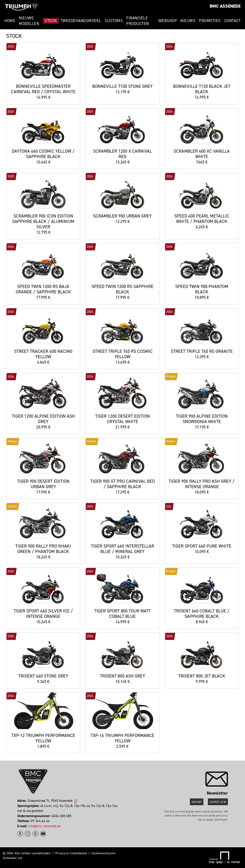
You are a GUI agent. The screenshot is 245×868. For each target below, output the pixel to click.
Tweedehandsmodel (81, 21)
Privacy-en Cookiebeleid (71, 853)
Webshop (168, 21)
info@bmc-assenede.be (44, 826)
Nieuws (188, 21)
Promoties (210, 21)
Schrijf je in (218, 802)
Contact (233, 21)
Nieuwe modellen (29, 21)
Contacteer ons (13, 858)
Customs (114, 21)
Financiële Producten (138, 21)
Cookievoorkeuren (103, 853)
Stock (51, 21)
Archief (197, 802)
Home (10, 21)
